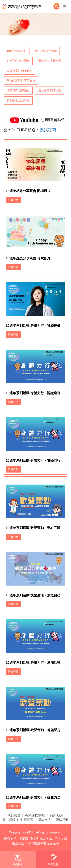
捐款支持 (44, 820)
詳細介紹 (13, 200)
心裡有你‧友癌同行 (18, 61)
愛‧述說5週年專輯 (46, 51)
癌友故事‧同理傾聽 (50, 91)
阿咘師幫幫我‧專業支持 (21, 80)
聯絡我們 (62, 820)
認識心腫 (57, 815)
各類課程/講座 (35, 815)
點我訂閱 (48, 130)
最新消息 (14, 815)
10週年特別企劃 (17, 51)
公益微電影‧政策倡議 (20, 71)
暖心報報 (9, 820)
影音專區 (27, 820)
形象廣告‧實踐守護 (50, 61)
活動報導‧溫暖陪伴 (18, 91)
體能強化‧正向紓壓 (18, 100)
